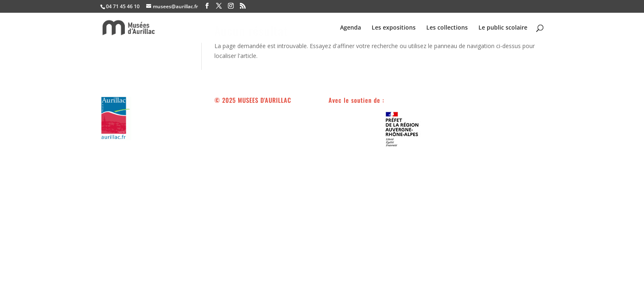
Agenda (351, 28)
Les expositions (394, 28)
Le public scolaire (503, 28)
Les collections (447, 28)
